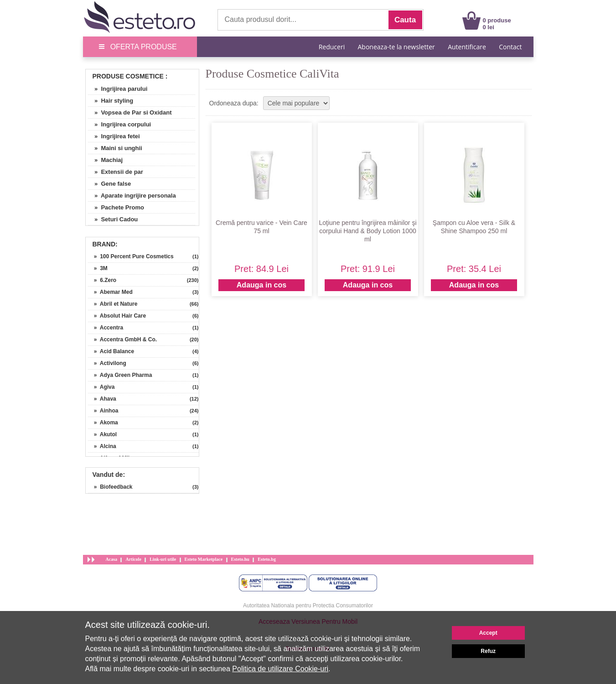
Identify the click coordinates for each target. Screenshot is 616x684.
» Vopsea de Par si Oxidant (130, 112)
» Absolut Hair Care (117, 316)
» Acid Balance (111, 351)
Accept (488, 633)
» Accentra (106, 328)
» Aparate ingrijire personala (132, 196)
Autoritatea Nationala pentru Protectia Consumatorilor (308, 606)
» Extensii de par (116, 172)
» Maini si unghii (115, 148)
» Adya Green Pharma (120, 375)
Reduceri (332, 47)
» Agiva (101, 387)
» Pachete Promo (116, 207)
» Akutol (103, 434)
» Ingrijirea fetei (114, 136)
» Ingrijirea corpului (120, 124)
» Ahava (102, 399)
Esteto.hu (240, 559)
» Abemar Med (110, 292)
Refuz (488, 651)
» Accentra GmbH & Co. (123, 339)
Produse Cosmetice (128, 76)
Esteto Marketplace (204, 559)
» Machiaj (106, 160)
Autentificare (467, 47)
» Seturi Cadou (113, 219)
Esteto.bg (267, 559)
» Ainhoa (103, 411)
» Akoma (103, 423)
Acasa (112, 559)
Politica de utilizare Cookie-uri (280, 669)
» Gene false (110, 184)
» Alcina (102, 446)
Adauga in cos (261, 285)
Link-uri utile (163, 559)
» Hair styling (111, 101)
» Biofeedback (110, 487)
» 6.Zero (102, 280)
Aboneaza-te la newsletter (396, 47)
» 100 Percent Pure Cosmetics (131, 256)
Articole (133, 559)
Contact (510, 47)
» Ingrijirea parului (118, 89)
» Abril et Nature (113, 304)
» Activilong (107, 363)
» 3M (98, 268)
